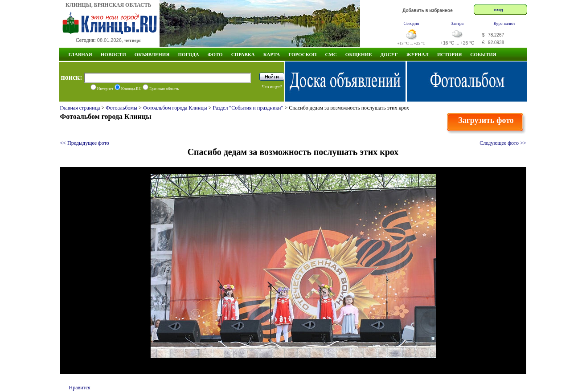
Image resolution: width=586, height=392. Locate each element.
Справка (243, 54)
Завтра (457, 23)
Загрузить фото (486, 120)
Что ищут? (272, 87)
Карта (272, 54)
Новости (113, 54)
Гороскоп (302, 54)
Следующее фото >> (503, 143)
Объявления (152, 54)
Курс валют (504, 23)
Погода (188, 54)
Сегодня (412, 23)
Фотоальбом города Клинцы (175, 108)
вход (499, 10)
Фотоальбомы (121, 108)
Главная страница (80, 108)
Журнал (418, 54)
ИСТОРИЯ (449, 54)
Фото (215, 54)
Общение (359, 54)
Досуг (389, 54)
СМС (331, 54)
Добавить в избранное (428, 10)
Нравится (80, 388)
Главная (80, 54)
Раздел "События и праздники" (248, 108)
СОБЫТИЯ (483, 54)
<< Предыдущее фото (85, 143)
